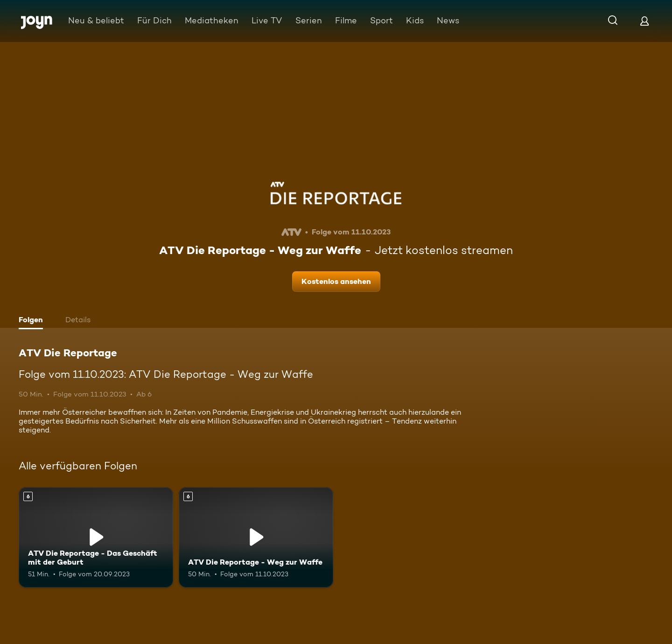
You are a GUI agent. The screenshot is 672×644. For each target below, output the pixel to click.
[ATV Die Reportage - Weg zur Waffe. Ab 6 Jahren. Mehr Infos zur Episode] (256, 537)
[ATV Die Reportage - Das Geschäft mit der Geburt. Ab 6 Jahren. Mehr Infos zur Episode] (96, 537)
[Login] (644, 21)
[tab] (33, 321)
